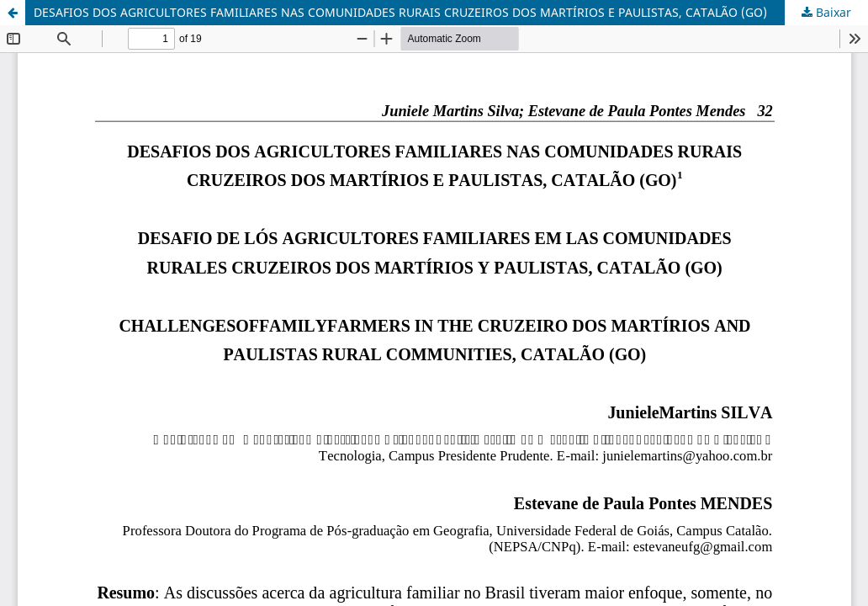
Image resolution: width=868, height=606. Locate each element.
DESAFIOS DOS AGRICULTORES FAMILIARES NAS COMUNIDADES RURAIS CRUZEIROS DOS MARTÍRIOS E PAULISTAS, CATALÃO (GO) (400, 12)
